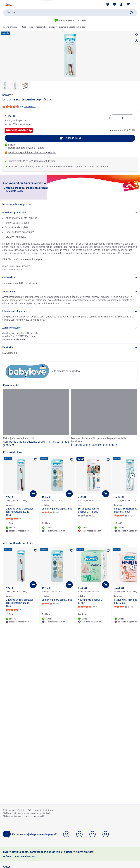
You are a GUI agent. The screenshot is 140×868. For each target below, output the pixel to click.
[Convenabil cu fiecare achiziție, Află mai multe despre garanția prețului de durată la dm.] (70, 187)
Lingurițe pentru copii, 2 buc (57, 509)
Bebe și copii (27, 27)
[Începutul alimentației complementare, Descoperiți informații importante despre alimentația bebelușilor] (104, 418)
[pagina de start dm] (9, 4)
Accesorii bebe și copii (45, 27)
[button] (135, 4)
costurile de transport (47, 810)
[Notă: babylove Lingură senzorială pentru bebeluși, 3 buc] (118, 523)
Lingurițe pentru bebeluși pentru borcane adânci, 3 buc (19, 512)
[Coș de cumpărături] (128, 4)
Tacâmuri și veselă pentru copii (72, 27)
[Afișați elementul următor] (132, 476)
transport (27, 124)
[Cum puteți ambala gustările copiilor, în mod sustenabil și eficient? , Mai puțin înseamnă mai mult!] (36, 418)
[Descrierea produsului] (70, 213)
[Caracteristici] (70, 278)
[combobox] (70, 13)
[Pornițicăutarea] (131, 13)
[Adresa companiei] (70, 328)
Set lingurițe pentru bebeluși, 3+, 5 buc (88, 510)
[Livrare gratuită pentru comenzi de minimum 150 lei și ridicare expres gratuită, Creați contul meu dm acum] (70, 854)
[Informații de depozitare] (70, 311)
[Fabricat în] (70, 348)
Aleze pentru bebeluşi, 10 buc (90, 602)
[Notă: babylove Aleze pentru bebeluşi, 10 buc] (82, 614)
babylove (8, 95)
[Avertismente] (70, 292)
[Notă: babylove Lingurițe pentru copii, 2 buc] (46, 523)
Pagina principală (11, 27)
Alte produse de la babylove (43, 371)
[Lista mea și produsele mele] (114, 4)
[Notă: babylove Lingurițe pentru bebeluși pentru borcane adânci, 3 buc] (9, 523)
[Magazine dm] (108, 4)
